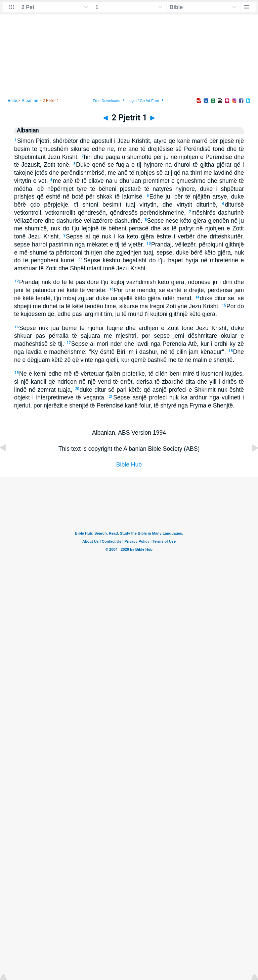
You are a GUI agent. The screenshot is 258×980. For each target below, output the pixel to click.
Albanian (30, 101)
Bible (12, 101)
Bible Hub (129, 465)
